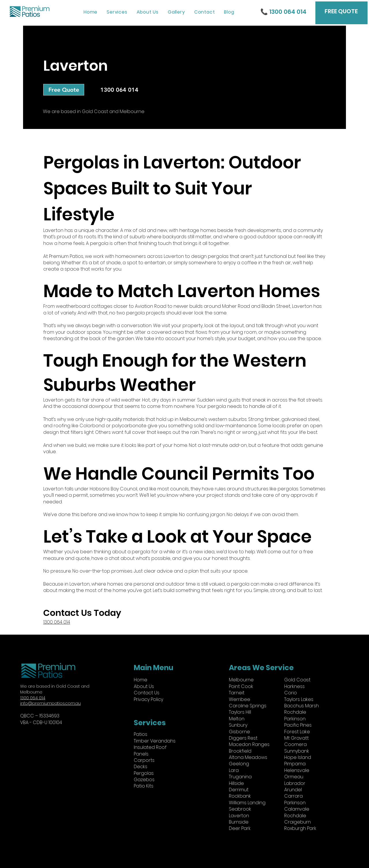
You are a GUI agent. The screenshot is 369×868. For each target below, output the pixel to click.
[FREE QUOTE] (341, 11)
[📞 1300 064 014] (282, 12)
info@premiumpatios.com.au (50, 703)
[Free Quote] (64, 90)
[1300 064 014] (119, 90)
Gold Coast (297, 680)
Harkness (294, 686)
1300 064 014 (33, 698)
